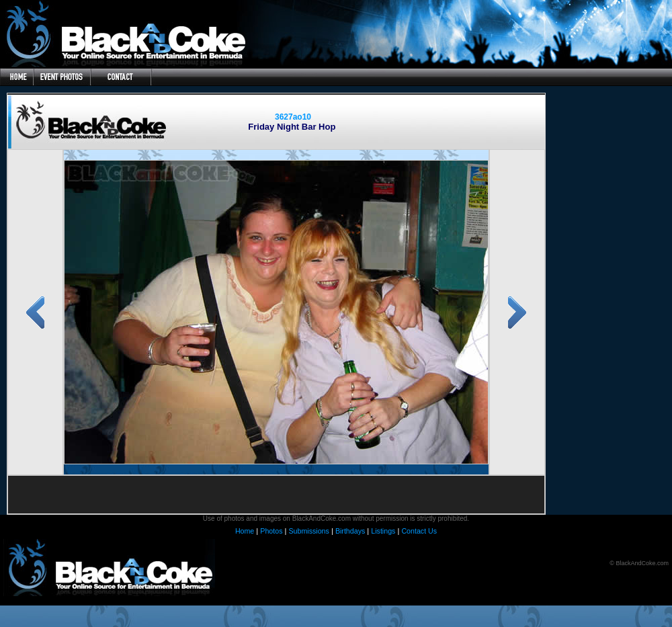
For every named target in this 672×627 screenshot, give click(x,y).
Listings (383, 531)
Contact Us (419, 531)
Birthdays (350, 531)
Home (245, 531)
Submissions (308, 531)
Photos (271, 531)
